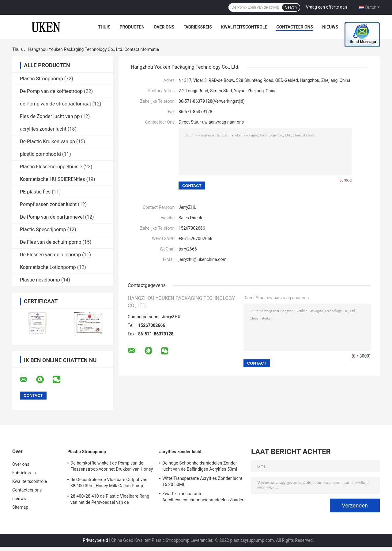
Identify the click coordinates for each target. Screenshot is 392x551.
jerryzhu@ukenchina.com (203, 259)
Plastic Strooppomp (41, 79)
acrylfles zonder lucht (43, 129)
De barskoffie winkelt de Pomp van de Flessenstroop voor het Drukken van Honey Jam (112, 467)
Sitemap (20, 507)
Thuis (104, 27)
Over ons (164, 27)
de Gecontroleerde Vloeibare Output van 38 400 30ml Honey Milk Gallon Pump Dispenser (109, 484)
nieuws (330, 27)
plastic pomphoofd (40, 154)
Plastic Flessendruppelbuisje (51, 167)
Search (291, 7)
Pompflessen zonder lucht (48, 204)
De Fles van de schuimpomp (51, 242)
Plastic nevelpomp (40, 280)
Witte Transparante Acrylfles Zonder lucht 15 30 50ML (202, 481)
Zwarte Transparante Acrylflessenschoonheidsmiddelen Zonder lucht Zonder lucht (203, 498)
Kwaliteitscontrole (244, 27)
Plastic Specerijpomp (43, 230)
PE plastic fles (35, 192)
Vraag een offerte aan (326, 7)
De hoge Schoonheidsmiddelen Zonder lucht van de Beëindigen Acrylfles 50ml (200, 466)
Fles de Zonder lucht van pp (50, 116)
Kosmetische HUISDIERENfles (53, 179)
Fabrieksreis (198, 27)
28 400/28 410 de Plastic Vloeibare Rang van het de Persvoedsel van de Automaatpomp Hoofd (110, 500)
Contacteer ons (295, 27)
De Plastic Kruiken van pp (47, 142)
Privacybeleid (95, 540)
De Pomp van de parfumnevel (52, 217)
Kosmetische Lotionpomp (48, 267)
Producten (132, 27)
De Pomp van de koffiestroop (51, 91)
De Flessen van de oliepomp (50, 255)
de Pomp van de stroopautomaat (56, 104)
